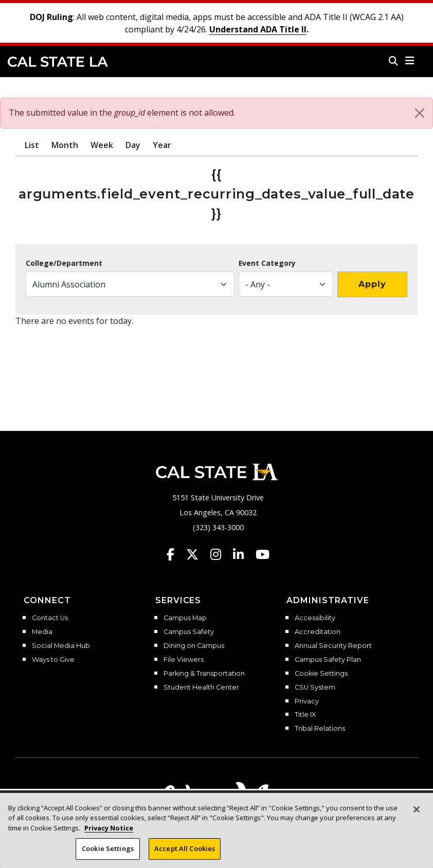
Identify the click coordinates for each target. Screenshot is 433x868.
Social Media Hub (61, 646)
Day (133, 145)
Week (102, 145)
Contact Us (50, 618)
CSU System (315, 688)
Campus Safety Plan (328, 660)
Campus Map (185, 618)
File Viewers (184, 660)
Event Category (267, 263)
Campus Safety (189, 632)
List (32, 145)
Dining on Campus (194, 646)
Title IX (305, 715)
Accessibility (315, 618)
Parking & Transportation (204, 674)
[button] (410, 61)
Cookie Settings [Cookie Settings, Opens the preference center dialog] (108, 853)
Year (162, 145)
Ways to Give (53, 660)
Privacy (307, 701)
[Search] (393, 61)
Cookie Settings (321, 674)
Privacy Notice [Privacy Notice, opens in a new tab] (109, 831)
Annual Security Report (333, 646)
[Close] (420, 113)
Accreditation (318, 632)
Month (65, 145)
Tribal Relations (320, 729)
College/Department (64, 263)
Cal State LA (58, 62)
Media (42, 632)
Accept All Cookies (185, 853)
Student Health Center (201, 688)
